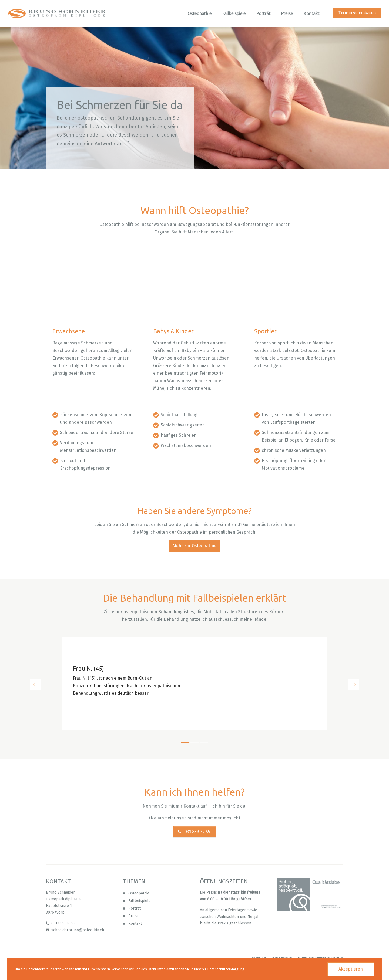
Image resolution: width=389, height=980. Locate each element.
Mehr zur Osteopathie (194, 546)
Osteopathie (139, 893)
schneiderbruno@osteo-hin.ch (78, 930)
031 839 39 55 (197, 832)
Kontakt (135, 923)
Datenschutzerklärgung (226, 969)
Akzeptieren (351, 969)
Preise (134, 916)
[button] (59, 684)
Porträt (135, 908)
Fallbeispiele (140, 901)
